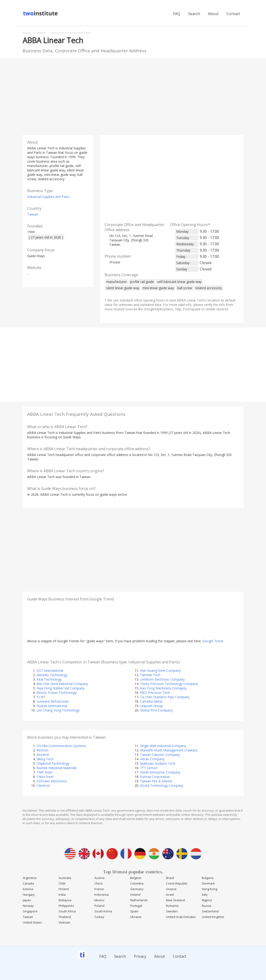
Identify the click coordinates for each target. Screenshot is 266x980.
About (213, 14)
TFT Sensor (149, 768)
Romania (172, 906)
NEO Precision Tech (155, 693)
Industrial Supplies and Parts (48, 197)
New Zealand (175, 900)
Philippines (66, 906)
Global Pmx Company (156, 710)
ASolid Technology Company (162, 785)
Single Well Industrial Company (163, 746)
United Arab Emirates (181, 917)
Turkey (99, 917)
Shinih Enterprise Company (160, 772)
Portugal (136, 906)
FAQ (177, 14)
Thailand (65, 917)
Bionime (43, 755)
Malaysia (65, 900)
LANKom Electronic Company (162, 679)
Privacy (140, 956)
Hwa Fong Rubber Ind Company (60, 688)
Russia (207, 906)
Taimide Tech (150, 675)
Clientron (43, 785)
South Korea (103, 911)
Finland (64, 889)
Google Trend (213, 641)
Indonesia (101, 895)
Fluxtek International (52, 706)
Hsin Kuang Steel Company (160, 670)
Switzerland (210, 911)
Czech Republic (177, 883)
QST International (50, 670)
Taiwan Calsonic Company (160, 755)
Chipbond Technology (53, 763)
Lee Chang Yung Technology (58, 710)
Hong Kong (209, 889)
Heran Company (152, 759)
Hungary (29, 895)
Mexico (99, 900)
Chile (62, 883)
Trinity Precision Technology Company (169, 684)
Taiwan (33, 214)
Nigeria (207, 900)
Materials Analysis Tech (158, 763)
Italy (205, 895)
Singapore (30, 911)
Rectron (42, 750)
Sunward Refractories (53, 701)
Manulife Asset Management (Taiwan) (169, 750)
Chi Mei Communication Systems (61, 746)
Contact (233, 14)
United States (32, 922)
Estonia (28, 889)
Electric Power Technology (57, 693)
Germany (137, 889)
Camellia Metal (151, 701)
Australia (65, 878)
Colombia (137, 883)
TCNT (41, 697)
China (98, 883)
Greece (171, 889)
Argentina (30, 878)
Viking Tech (45, 759)
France (99, 889)
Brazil (170, 878)
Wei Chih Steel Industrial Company (62, 684)
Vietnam (64, 922)
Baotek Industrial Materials (57, 768)
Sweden (172, 911)
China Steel (45, 777)
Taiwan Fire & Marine (156, 781)
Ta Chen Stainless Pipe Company (165, 697)
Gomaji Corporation (155, 777)
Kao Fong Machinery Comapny (163, 688)
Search (194, 14)
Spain (134, 911)
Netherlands (139, 900)
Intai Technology (49, 679)
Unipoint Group (151, 706)
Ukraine (136, 917)
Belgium (136, 878)
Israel (170, 895)
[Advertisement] (133, 95)
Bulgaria (208, 878)
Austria (99, 878)
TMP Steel (44, 772)
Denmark (208, 883)
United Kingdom (213, 917)
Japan (27, 900)
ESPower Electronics (52, 781)
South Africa (67, 911)
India (62, 895)
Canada (28, 883)
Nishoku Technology (52, 675)
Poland (99, 906)
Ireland (135, 895)
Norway (28, 906)
